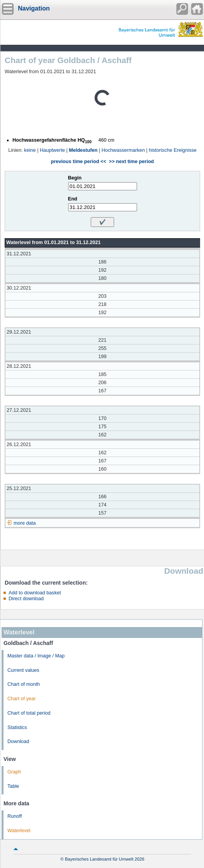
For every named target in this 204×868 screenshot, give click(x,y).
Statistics (17, 727)
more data (25, 523)
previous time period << (79, 162)
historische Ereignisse (173, 150)
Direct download (26, 599)
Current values (23, 670)
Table (13, 786)
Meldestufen (83, 150)
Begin (75, 178)
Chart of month (24, 684)
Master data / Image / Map (36, 656)
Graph (14, 772)
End (73, 199)
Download (18, 741)
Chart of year (22, 699)
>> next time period (131, 162)
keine (30, 150)
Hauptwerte (52, 150)
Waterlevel (19, 831)
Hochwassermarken (123, 150)
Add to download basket (35, 593)
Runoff (15, 816)
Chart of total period (29, 713)
